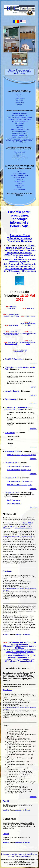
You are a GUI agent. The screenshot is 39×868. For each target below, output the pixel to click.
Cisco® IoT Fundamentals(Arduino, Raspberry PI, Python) (18, 408)
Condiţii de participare (19, 156)
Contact (22, 74)
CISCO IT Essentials (12, 308)
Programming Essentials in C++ (20, 135)
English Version (20, 72)
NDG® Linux (10, 433)
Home (19, 70)
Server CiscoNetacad (19, 189)
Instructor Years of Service (23, 528)
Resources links (20, 103)
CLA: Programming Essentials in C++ (20, 481)
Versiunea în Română (23, 854)
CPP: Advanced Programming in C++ (22, 272)
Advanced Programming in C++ (19, 137)
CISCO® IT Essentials (13, 359)
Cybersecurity (19, 125)
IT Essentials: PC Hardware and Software (19, 119)
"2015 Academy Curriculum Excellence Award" (18, 536)
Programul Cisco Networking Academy (19, 237)
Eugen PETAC (28, 523)
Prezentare (20, 95)
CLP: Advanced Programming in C (19, 266)
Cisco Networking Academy (19, 113)
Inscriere (33, 363)
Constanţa (14, 241)
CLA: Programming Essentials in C (19, 264)
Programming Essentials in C (20, 131)
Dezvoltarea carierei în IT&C (20, 115)
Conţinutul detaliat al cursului (19, 158)
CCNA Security (19, 123)
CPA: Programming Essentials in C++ (28, 342)
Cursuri (20, 97)
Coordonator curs (20, 185)
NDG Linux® (26, 253)
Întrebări (19, 187)
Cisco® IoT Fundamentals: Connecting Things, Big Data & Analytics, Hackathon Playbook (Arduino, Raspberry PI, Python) (19, 141)
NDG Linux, (20, 648)
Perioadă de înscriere (19, 177)
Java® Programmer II (14, 504)
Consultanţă (19, 101)
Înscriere (19, 183)
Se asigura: (7, 571)
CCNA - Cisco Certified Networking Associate (19, 117)
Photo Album (19, 856)
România (26, 241)
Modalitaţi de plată (19, 181)
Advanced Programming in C (19, 133)
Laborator (19, 160)
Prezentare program (20, 152)
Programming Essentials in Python (19, 129)
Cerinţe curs (20, 179)
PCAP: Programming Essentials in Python (20, 256)
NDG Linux (20, 127)
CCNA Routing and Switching (19, 121)
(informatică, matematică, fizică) (19, 175)
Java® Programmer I (14, 500)
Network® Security (12, 391)
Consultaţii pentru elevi (19, 173)
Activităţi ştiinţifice (19, 99)
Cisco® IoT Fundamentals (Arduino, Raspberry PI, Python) (20, 261)
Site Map (12, 70)
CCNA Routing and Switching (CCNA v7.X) (12, 315)
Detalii (6, 801)
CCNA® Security (26, 248)
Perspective (20, 154)
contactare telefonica (22, 634)
